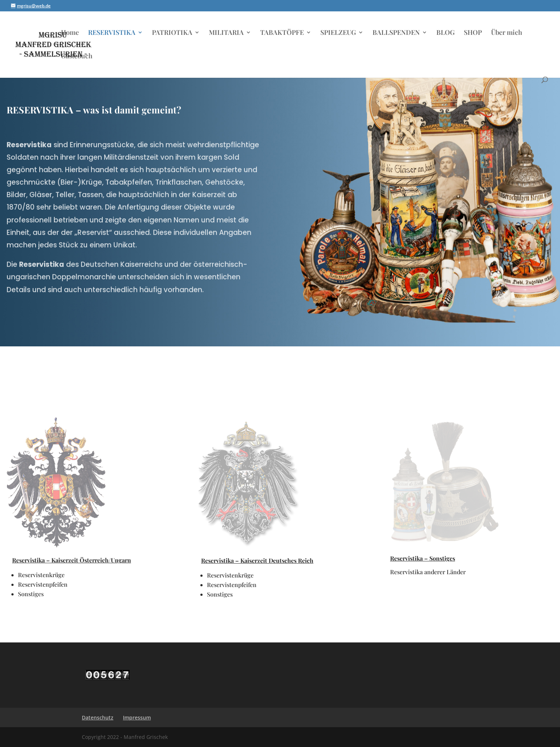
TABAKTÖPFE (282, 33)
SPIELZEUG (338, 33)
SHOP (473, 33)
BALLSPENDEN (396, 33)
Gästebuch (77, 57)
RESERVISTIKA (112, 33)
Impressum (137, 717)
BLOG (446, 33)
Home (70, 33)
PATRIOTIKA (172, 33)
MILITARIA (226, 33)
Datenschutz (98, 717)
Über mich (507, 33)
